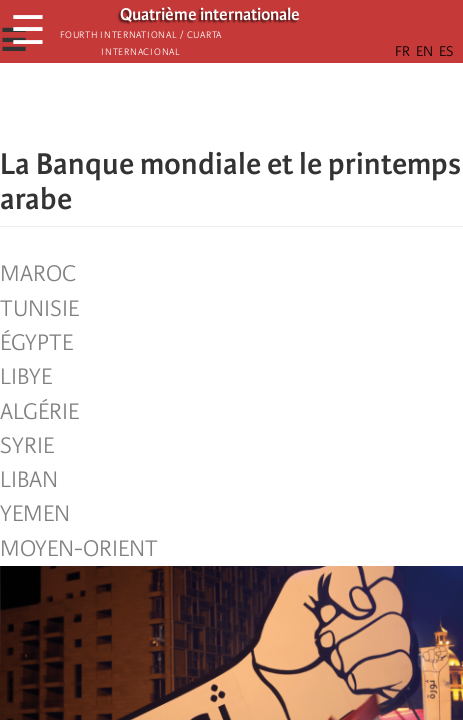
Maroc (38, 274)
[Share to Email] (260, 105)
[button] (288, 105)
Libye (26, 377)
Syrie (27, 446)
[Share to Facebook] (176, 105)
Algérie (39, 412)
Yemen (35, 514)
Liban (29, 480)
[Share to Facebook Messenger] (232, 105)
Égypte (36, 343)
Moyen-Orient (79, 549)
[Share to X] (204, 105)
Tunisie (39, 309)
